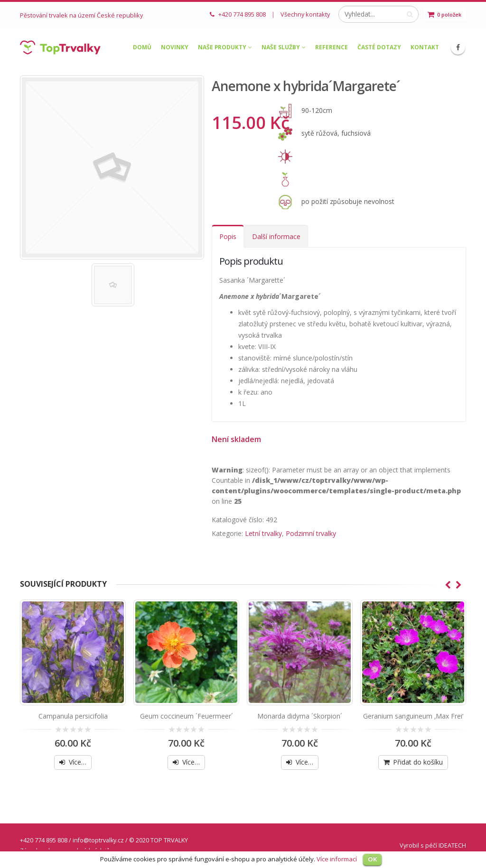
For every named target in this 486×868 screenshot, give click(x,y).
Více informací (337, 859)
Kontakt (425, 47)
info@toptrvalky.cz (98, 840)
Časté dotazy (379, 47)
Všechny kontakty (305, 14)
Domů (142, 47)
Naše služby (281, 47)
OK (372, 859)
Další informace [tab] (276, 236)
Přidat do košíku (418, 762)
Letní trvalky (263, 533)
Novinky (175, 47)
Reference (332, 47)
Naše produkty (222, 47)
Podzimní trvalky (311, 533)
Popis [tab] (228, 236)
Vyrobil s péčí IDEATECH (433, 845)
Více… (78, 762)
